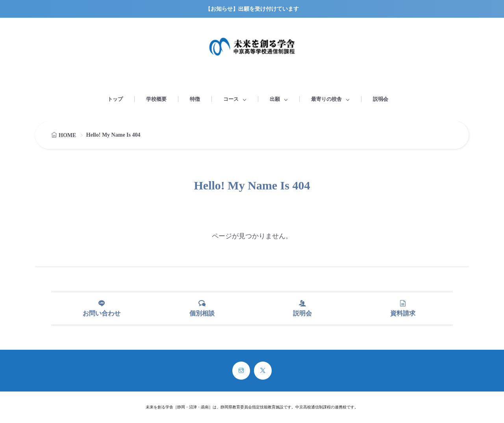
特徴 (195, 99)
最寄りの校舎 (326, 99)
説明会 (381, 99)
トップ (115, 99)
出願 (275, 99)
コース (231, 99)
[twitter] (263, 371)
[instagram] (241, 371)
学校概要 (156, 99)
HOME (67, 135)
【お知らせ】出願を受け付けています (252, 9)
